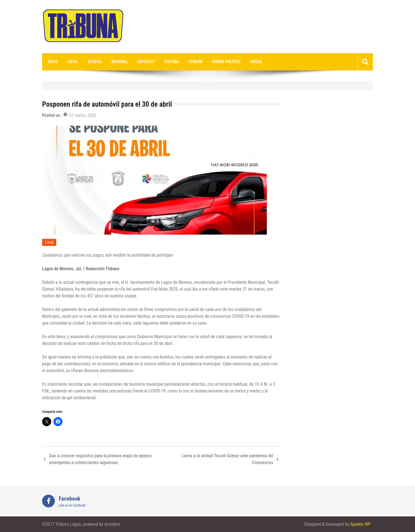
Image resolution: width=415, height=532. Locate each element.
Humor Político (226, 62)
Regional (120, 62)
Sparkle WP (360, 524)
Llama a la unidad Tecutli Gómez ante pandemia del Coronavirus (227, 459)
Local (73, 62)
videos (256, 62)
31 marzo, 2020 (83, 115)
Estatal (95, 62)
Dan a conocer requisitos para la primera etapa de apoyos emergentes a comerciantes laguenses (100, 459)
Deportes (146, 62)
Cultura (172, 62)
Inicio (53, 62)
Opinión (195, 62)
